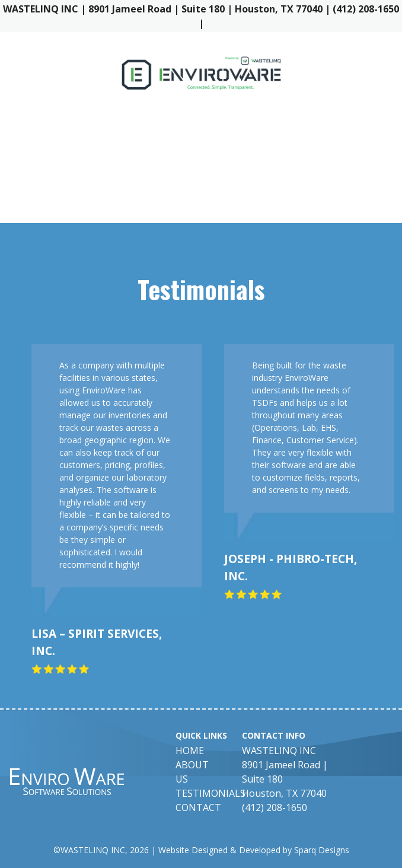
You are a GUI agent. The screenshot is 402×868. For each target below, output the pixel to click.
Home (190, 751)
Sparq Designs (322, 850)
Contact (198, 807)
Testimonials (210, 793)
